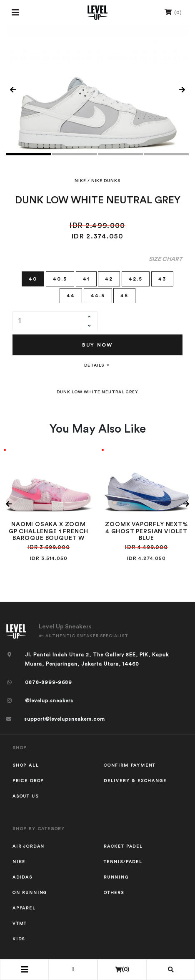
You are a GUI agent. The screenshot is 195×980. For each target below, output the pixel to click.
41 (86, 278)
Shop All (26, 765)
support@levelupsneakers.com (65, 719)
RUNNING (116, 877)
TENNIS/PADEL (123, 862)
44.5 (98, 295)
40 (33, 278)
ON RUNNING (30, 893)
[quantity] (47, 321)
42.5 (136, 278)
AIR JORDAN (29, 846)
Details (97, 365)
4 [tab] (166, 154)
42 (109, 278)
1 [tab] (29, 154)
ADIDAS (22, 877)
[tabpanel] (97, 90)
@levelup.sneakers (49, 701)
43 (162, 278)
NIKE (80, 181)
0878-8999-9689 (49, 682)
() (173, 12)
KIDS (19, 939)
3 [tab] (120, 154)
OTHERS (114, 893)
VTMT (20, 924)
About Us (26, 796)
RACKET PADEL (123, 846)
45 (124, 295)
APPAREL (24, 908)
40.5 (60, 278)
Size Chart (166, 259)
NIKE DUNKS (106, 181)
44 (71, 295)
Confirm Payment (130, 765)
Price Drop (28, 781)
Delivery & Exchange (135, 781)
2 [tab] (75, 154)
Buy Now (97, 345)
